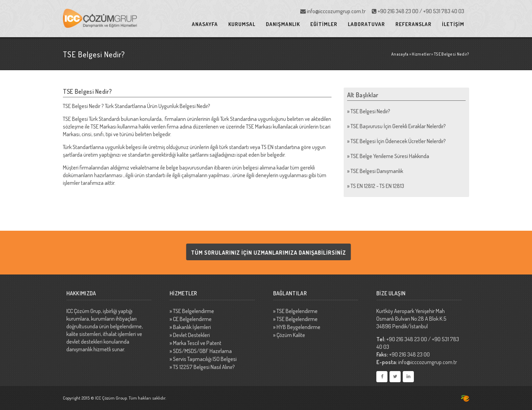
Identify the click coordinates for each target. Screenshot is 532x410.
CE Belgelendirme (192, 319)
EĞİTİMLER (324, 24)
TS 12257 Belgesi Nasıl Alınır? (204, 367)
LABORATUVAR (366, 24)
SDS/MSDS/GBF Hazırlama (202, 351)
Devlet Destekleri (191, 335)
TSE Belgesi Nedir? (370, 111)
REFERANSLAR (414, 24)
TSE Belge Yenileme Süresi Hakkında (390, 156)
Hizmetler (421, 54)
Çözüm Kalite (291, 335)
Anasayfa (400, 54)
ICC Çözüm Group (111, 398)
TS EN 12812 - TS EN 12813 (377, 186)
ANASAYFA (205, 24)
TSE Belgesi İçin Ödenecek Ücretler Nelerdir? (398, 141)
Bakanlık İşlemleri (192, 327)
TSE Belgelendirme (194, 311)
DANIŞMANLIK (283, 24)
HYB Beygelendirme (298, 327)
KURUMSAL (242, 24)
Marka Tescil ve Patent (197, 343)
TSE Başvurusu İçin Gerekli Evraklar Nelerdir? (398, 126)
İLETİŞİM (453, 24)
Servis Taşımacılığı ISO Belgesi (205, 359)
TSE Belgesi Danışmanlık (377, 171)
